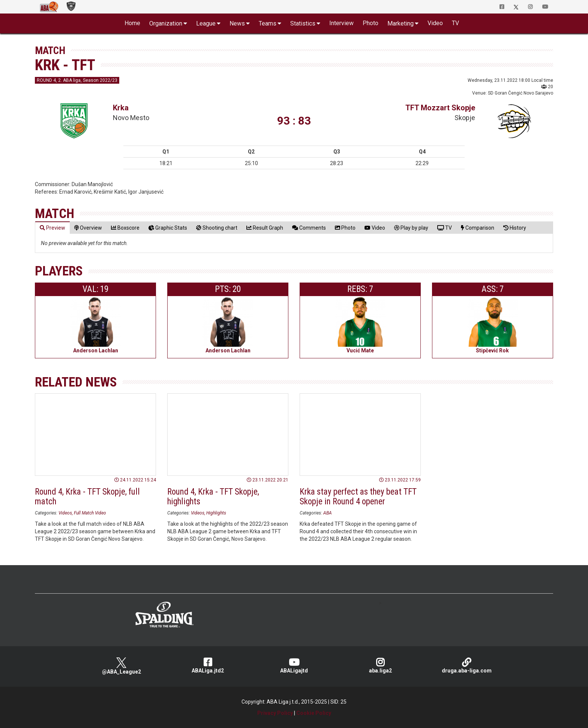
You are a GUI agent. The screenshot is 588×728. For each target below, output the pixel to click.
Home (132, 23)
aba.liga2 (380, 666)
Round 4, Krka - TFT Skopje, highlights (213, 496)
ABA (328, 513)
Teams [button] (268, 23)
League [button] (206, 23)
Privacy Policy (275, 713)
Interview (341, 23)
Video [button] (435, 23)
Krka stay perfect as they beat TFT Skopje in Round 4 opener (358, 496)
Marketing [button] (400, 23)
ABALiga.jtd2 (208, 666)
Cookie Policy (314, 713)
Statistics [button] (303, 23)
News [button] (237, 23)
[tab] (52, 228)
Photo (370, 23)
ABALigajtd (294, 666)
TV (455, 23)
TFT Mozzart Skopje (440, 108)
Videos (65, 513)
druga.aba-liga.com (466, 666)
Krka (121, 108)
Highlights (216, 513)
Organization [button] (166, 23)
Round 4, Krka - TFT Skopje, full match (87, 496)
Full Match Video (90, 513)
